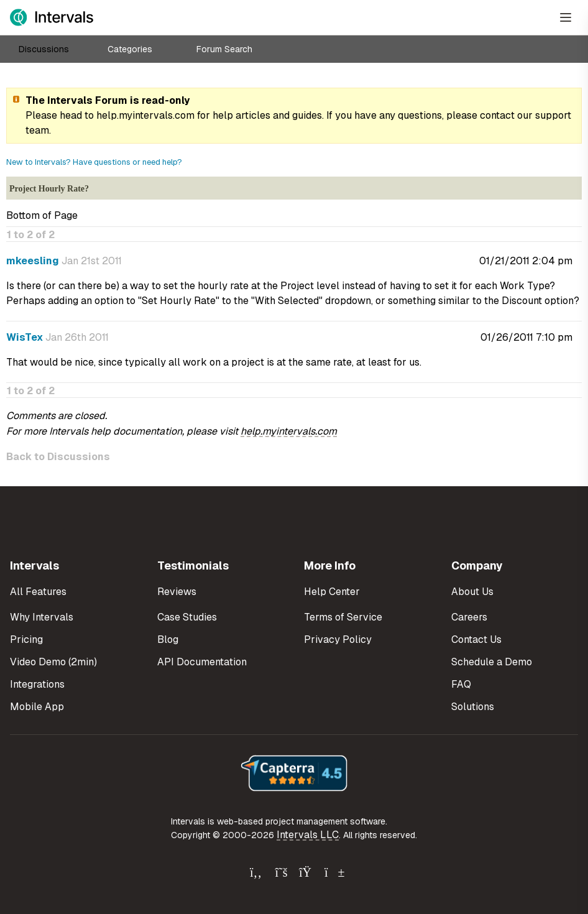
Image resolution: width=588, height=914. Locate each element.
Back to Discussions (58, 457)
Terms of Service (343, 617)
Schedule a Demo (492, 662)
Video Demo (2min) (53, 662)
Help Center (332, 592)
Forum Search (224, 49)
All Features (38, 592)
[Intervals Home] (52, 17)
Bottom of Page (42, 215)
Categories (130, 49)
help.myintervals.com (145, 115)
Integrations (37, 684)
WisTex (25, 337)
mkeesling (33, 261)
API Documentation (202, 662)
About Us (472, 592)
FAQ (461, 684)
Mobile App (37, 707)
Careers (469, 617)
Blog (168, 639)
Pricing (26, 639)
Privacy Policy (338, 639)
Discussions (44, 49)
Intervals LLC (308, 835)
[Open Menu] (566, 17)
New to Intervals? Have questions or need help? (94, 162)
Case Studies (187, 617)
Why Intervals (42, 617)
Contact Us (476, 639)
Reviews (177, 592)
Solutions (473, 707)
